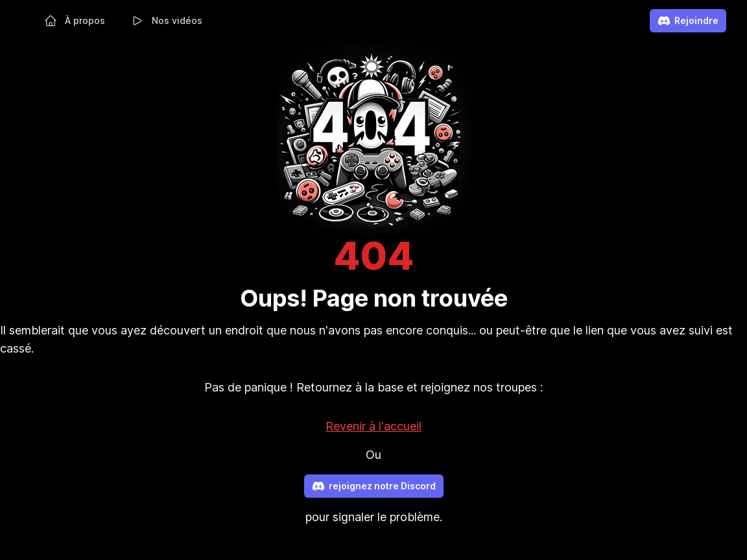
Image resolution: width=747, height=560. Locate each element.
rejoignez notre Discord (374, 486)
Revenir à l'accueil (373, 426)
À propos (75, 21)
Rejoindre (688, 21)
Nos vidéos (167, 21)
